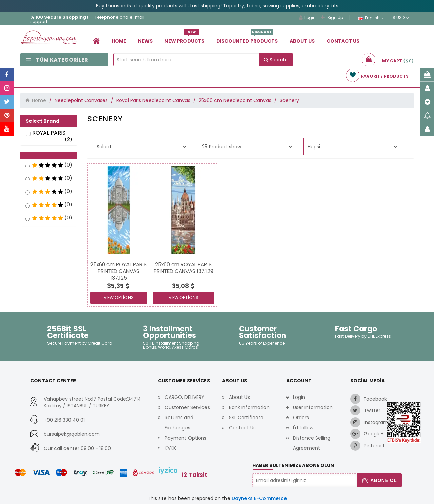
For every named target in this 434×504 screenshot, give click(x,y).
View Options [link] (119, 298)
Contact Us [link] (343, 41)
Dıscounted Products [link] (247, 38)
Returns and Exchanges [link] (179, 423)
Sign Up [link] (332, 17)
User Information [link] (313, 407)
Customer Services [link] (187, 407)
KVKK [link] (170, 448)
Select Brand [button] (43, 121)
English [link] (371, 18)
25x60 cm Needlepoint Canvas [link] (235, 100)
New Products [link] (184, 38)
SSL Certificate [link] (246, 418)
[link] (96, 41)
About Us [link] (302, 41)
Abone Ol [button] (380, 480)
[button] (49, 156)
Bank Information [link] (249, 407)
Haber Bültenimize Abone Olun (293, 465)
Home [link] (119, 41)
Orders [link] (301, 418)
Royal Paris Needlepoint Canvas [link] (153, 100)
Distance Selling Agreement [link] (312, 443)
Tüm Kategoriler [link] (57, 60)
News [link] (145, 41)
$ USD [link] (401, 18)
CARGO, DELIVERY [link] (185, 397)
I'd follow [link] (303, 428)
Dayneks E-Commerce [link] (259, 498)
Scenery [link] (289, 100)
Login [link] (307, 17)
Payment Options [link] (186, 438)
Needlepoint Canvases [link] (81, 100)
